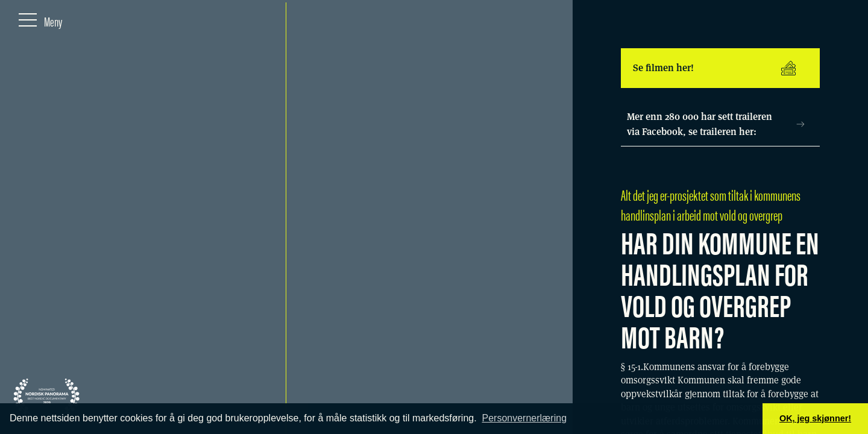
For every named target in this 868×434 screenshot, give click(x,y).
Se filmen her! (714, 68)
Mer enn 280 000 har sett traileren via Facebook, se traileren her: (716, 124)
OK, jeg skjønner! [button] (815, 418)
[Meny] (40, 19)
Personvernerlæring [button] (525, 418)
